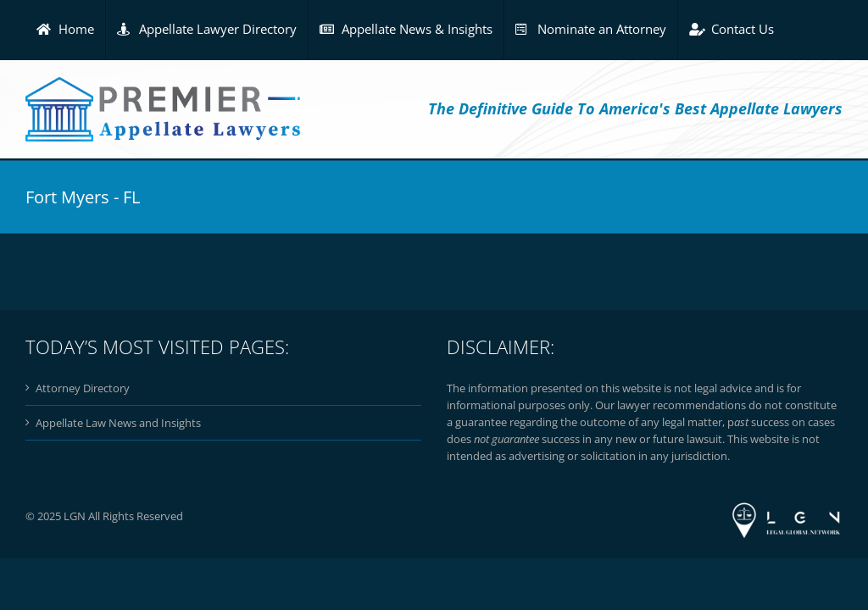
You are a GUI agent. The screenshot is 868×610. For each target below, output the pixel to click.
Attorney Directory (83, 388)
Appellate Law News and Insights (118, 423)
